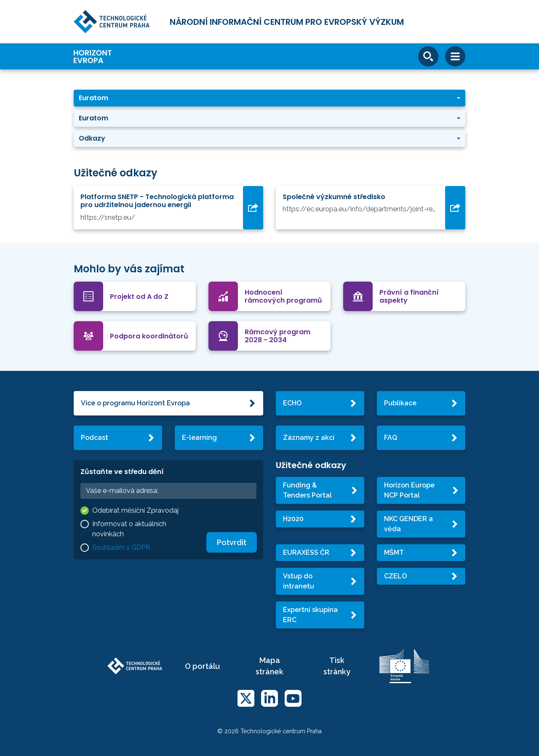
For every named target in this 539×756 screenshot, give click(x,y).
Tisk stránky (337, 666)
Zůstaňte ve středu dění (122, 472)
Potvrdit (232, 542)
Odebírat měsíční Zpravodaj (135, 510)
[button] (269, 98)
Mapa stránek (269, 666)
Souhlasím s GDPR (121, 547)
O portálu (202, 666)
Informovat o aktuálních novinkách (129, 529)
